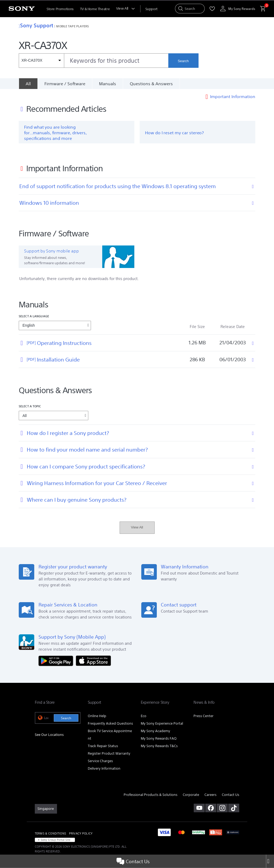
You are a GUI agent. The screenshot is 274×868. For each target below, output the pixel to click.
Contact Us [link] (231, 795)
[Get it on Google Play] (57, 661)
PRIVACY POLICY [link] (81, 834)
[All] (28, 84)
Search (183, 61)
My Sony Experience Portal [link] (162, 724)
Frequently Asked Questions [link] (110, 724)
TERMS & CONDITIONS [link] (50, 834)
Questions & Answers (151, 84)
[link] (46, 809)
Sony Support (36, 25)
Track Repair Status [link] (103, 746)
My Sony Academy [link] (155, 731)
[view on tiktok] (234, 809)
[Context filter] (41, 61)
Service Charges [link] (100, 761)
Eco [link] (144, 716)
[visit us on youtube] (199, 809)
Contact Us (133, 861)
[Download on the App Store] (93, 661)
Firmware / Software (65, 84)
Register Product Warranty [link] (109, 754)
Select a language (34, 317)
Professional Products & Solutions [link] (151, 795)
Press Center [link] (203, 716)
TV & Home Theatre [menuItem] (95, 9)
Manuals (108, 84)
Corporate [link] (191, 795)
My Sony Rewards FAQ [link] (159, 739)
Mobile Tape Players (73, 26)
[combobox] (94, 61)
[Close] (270, 861)
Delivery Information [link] (104, 769)
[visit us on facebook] (211, 809)
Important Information (233, 97)
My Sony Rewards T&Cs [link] (159, 746)
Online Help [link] (97, 716)
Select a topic (30, 407)
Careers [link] (210, 795)
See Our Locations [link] (49, 735)
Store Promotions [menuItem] (60, 9)
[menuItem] (151, 9)
